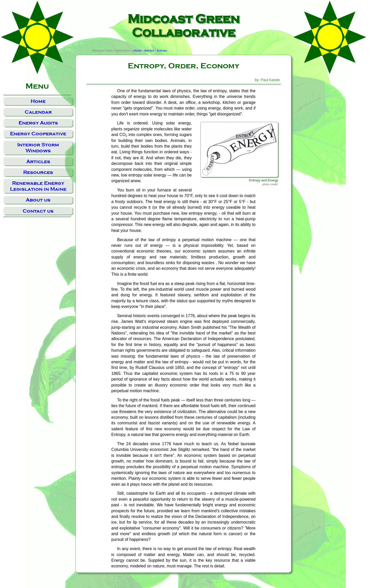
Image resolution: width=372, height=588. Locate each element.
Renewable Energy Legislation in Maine (38, 186)
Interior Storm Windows (38, 148)
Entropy (162, 51)
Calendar (38, 112)
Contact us (38, 211)
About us (38, 200)
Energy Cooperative (38, 134)
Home (38, 101)
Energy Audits (38, 123)
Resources (38, 172)
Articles (38, 161)
